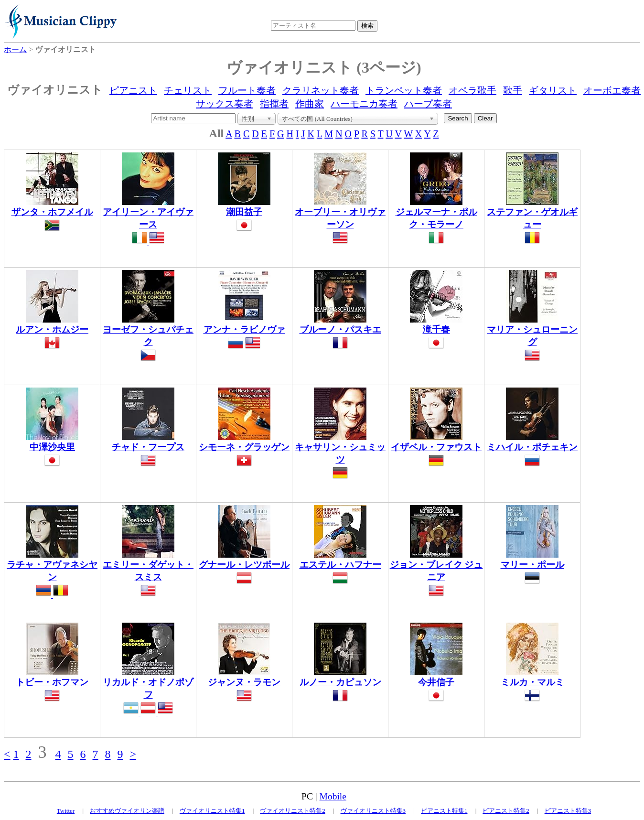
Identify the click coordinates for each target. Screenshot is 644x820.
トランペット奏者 (404, 90)
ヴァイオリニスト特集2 (293, 811)
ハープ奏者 (428, 104)
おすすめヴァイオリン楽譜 (127, 811)
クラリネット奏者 (321, 90)
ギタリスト (553, 90)
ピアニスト (133, 90)
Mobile (333, 796)
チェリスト (188, 90)
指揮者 (274, 104)
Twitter (66, 811)
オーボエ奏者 (612, 90)
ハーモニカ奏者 (364, 104)
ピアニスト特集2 (506, 811)
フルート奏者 (247, 90)
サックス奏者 (225, 104)
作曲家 (310, 104)
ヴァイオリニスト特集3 (373, 811)
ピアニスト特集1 (444, 811)
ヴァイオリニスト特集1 (212, 811)
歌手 (513, 90)
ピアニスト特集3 (568, 811)
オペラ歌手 (472, 90)
